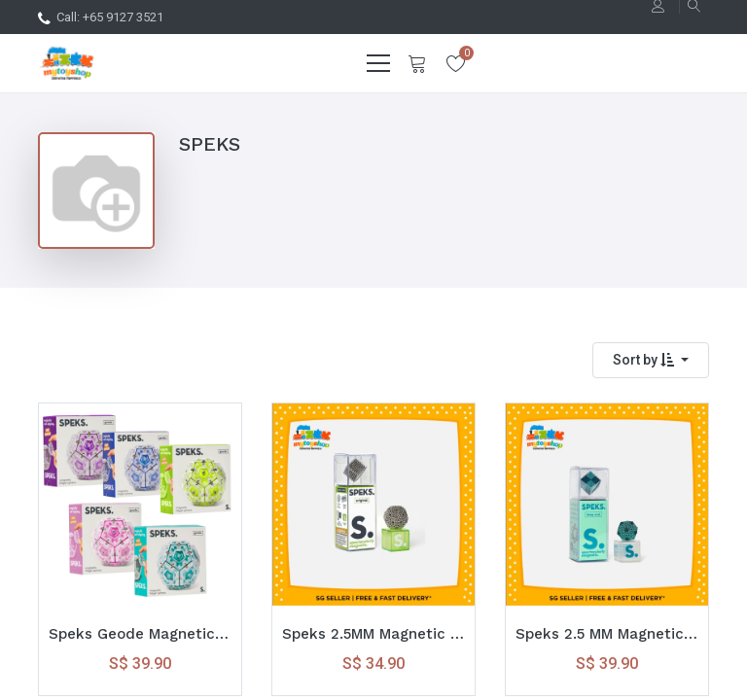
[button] (651, 360)
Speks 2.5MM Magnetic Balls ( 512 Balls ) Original (373, 634)
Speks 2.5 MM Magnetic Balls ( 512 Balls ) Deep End (607, 634)
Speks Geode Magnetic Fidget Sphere (140, 634)
